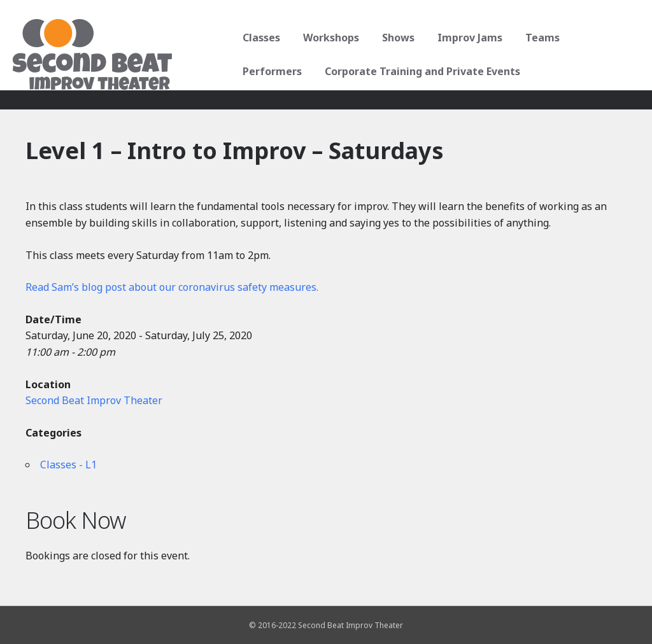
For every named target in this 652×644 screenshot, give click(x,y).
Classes (260, 38)
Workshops (330, 38)
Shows (397, 38)
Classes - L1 (68, 465)
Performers (271, 71)
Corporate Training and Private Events (421, 71)
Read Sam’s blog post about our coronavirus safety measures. (172, 287)
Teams (541, 38)
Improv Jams (469, 38)
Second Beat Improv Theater (94, 400)
